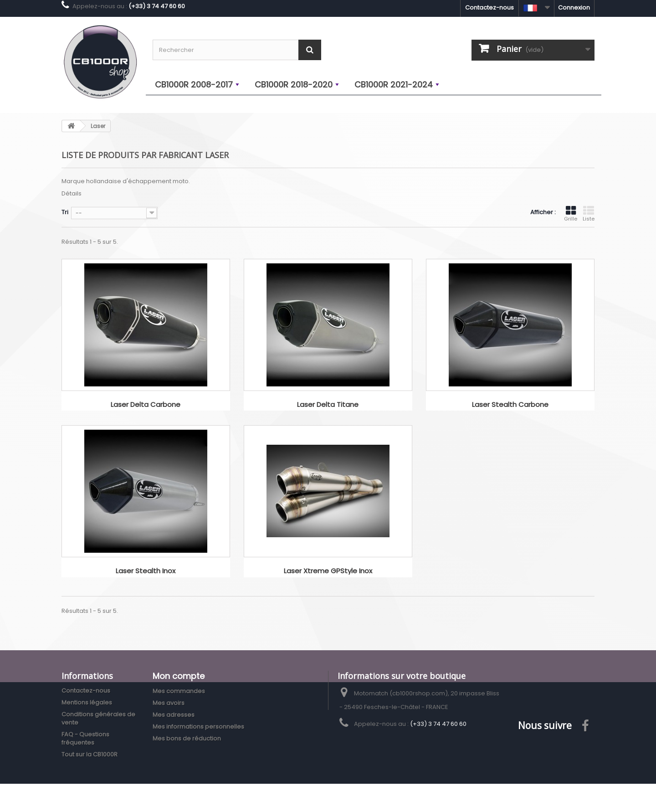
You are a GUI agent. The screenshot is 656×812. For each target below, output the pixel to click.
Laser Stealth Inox (146, 571)
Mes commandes (179, 691)
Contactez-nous (489, 8)
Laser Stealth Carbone (510, 405)
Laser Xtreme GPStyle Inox (328, 571)
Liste (589, 214)
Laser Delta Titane (328, 405)
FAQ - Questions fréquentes (85, 738)
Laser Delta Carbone (146, 405)
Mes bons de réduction (187, 738)
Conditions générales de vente (98, 718)
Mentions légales (87, 702)
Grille (571, 214)
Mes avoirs (169, 703)
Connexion (574, 8)
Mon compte (179, 676)
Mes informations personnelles (198, 727)
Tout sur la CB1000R (90, 754)
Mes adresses (174, 715)
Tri (65, 212)
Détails (72, 193)
